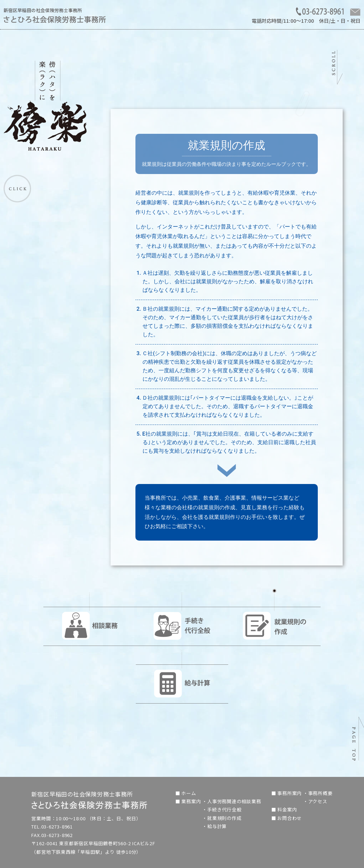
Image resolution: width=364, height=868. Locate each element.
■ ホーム (186, 793)
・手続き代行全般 (222, 809)
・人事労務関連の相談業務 (232, 801)
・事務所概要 (318, 793)
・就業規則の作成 (222, 818)
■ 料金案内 (284, 809)
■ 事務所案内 (287, 793)
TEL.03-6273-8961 (52, 827)
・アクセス (315, 801)
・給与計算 (215, 826)
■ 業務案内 (189, 801)
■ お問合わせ (287, 818)
